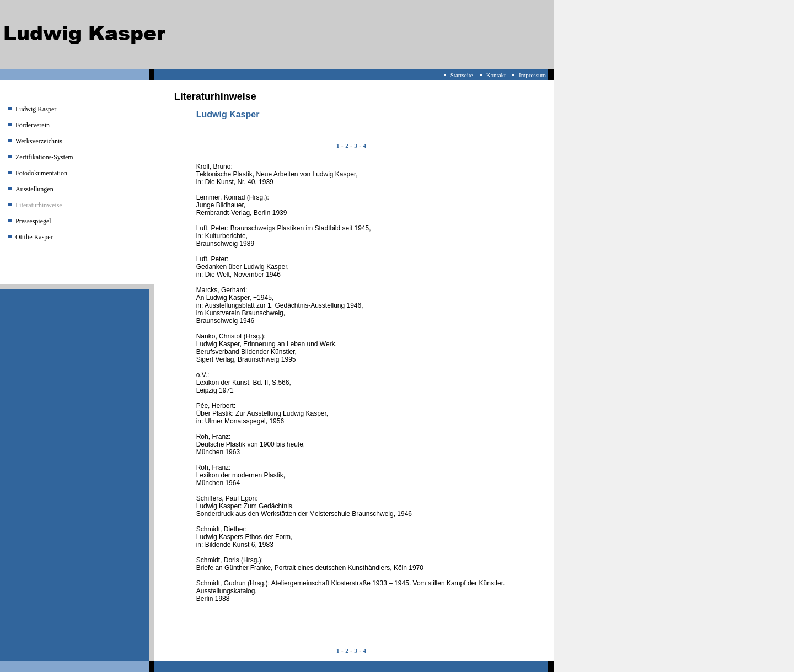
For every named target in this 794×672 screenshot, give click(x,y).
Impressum (532, 75)
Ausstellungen (34, 189)
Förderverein (33, 125)
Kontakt (496, 75)
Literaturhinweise (39, 205)
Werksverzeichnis (39, 141)
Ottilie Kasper (34, 237)
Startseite (462, 75)
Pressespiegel (33, 221)
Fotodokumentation (41, 173)
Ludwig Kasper (36, 109)
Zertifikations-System (44, 157)
